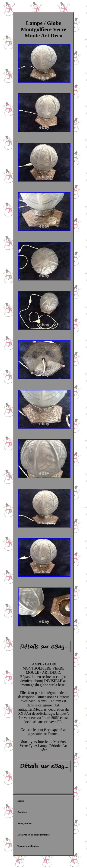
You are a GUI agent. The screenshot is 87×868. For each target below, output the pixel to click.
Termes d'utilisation (28, 846)
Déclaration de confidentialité (34, 835)
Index (21, 801)
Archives (22, 812)
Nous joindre (24, 823)
